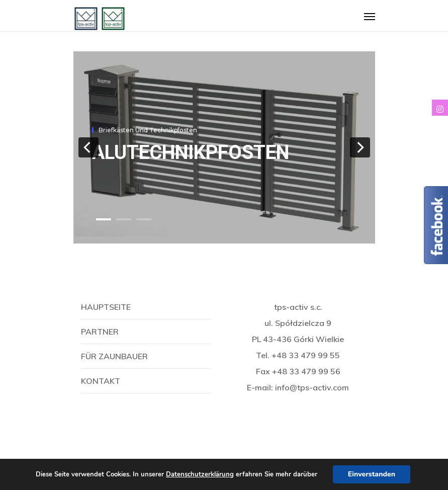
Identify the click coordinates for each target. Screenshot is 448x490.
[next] (360, 147)
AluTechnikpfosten (191, 152)
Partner (100, 332)
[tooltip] (440, 108)
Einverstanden (372, 474)
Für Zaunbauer (114, 356)
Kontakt (101, 381)
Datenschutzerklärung (200, 474)
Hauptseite (106, 307)
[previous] (88, 147)
